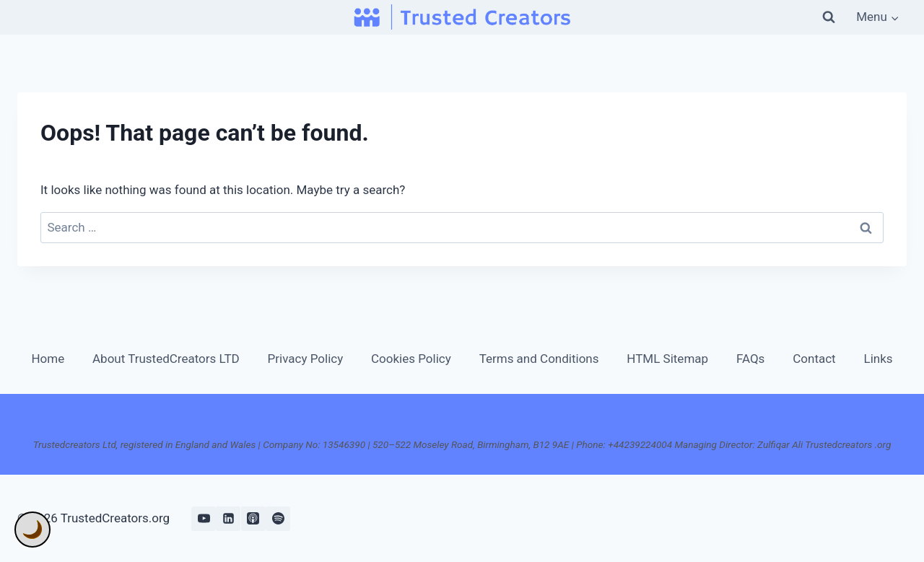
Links (879, 359)
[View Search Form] (829, 17)
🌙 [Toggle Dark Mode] (32, 530)
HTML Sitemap (667, 359)
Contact (814, 359)
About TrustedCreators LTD (166, 359)
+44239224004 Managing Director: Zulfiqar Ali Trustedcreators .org (749, 444)
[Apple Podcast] (253, 519)
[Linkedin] (228, 519)
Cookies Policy (411, 359)
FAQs (750, 359)
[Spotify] (278, 519)
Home (48, 359)
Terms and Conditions (539, 359)
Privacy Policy (306, 359)
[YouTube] (204, 519)
